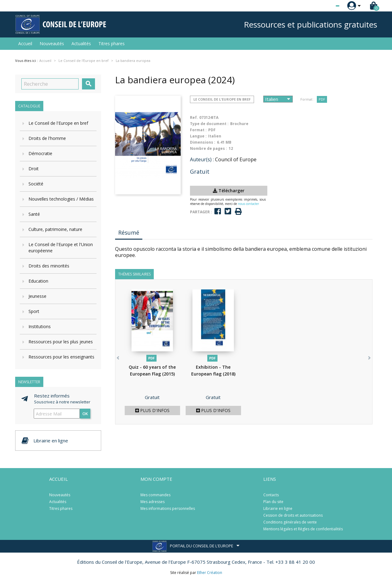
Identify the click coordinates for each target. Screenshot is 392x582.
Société (36, 184)
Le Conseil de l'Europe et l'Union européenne (61, 248)
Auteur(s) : (202, 159)
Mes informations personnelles (168, 508)
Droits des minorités (49, 266)
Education (38, 281)
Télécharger (229, 191)
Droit (34, 169)
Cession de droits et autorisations (293, 515)
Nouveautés (52, 43)
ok (85, 414)
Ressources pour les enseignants (61, 357)
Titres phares (112, 43)
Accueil (25, 43)
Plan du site (273, 502)
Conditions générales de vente (290, 522)
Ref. (194, 117)
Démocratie (40, 153)
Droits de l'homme (47, 138)
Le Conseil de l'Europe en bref (58, 123)
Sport (34, 311)
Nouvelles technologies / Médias (61, 199)
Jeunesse (37, 296)
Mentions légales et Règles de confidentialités (303, 529)
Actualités (81, 43)
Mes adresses (153, 502)
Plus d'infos (152, 410)
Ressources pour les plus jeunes (61, 342)
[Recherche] (50, 84)
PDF (322, 99)
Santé (34, 214)
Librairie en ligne (278, 508)
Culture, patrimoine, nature (55, 229)
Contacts (271, 495)
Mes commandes (155, 495)
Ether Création (210, 573)
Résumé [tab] (129, 232)
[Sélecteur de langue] (325, 6)
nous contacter (248, 204)
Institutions (40, 326)
